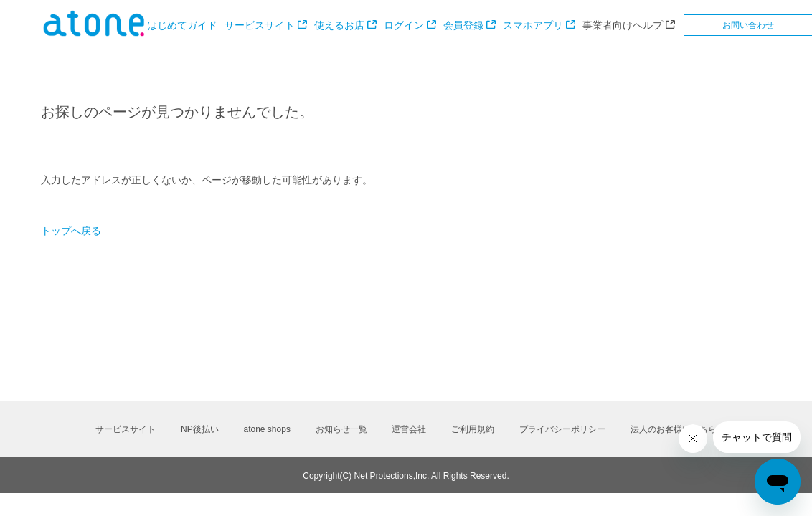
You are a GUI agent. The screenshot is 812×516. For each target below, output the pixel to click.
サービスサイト (260, 25)
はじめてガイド (182, 25)
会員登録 (463, 25)
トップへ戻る (71, 231)
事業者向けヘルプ (623, 25)
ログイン (404, 25)
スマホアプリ (533, 25)
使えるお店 (339, 25)
